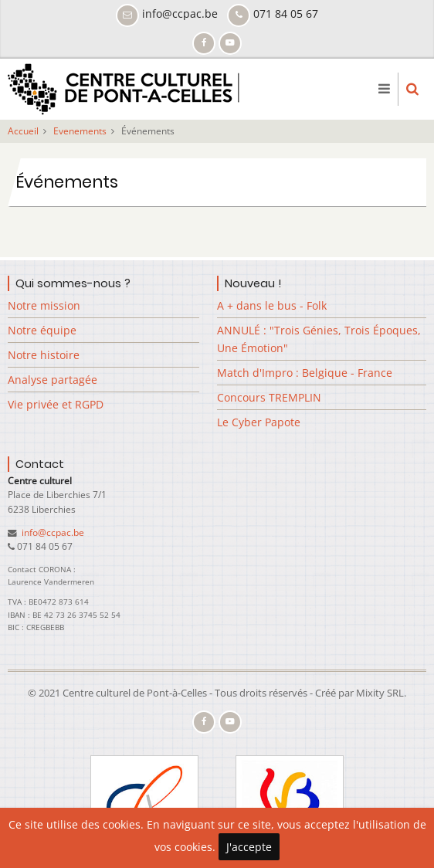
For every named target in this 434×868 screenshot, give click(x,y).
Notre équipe (42, 330)
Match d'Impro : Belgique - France (305, 373)
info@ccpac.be (52, 532)
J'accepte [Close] (249, 847)
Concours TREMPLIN (269, 397)
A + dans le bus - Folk (272, 305)
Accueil (23, 131)
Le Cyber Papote (259, 422)
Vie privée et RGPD (56, 404)
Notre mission (44, 305)
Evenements (80, 131)
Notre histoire (44, 355)
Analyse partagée (53, 380)
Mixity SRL (380, 693)
